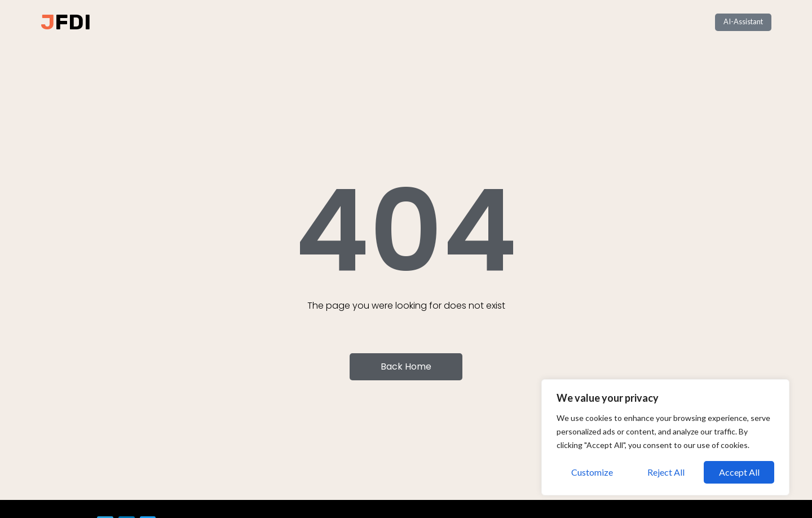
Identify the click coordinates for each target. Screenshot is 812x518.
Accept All (739, 472)
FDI (73, 22)
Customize (592, 472)
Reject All (666, 472)
